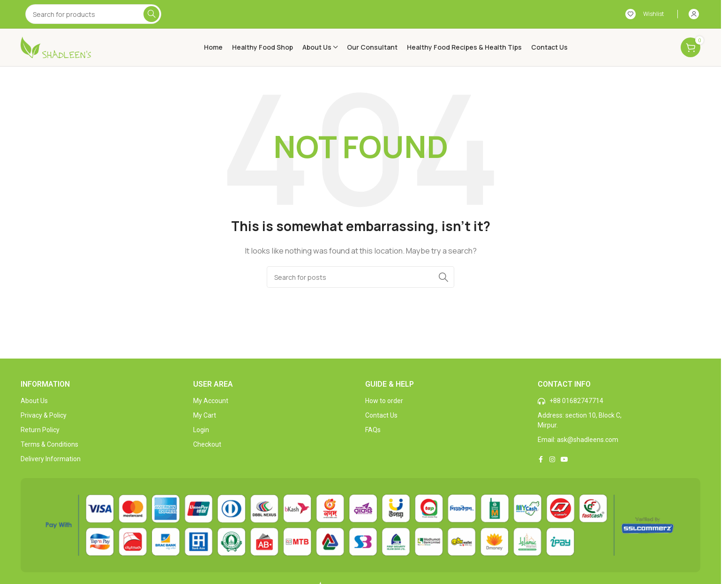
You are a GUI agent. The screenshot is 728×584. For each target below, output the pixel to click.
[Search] (93, 14)
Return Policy (40, 430)
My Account (211, 401)
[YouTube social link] (564, 460)
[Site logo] (56, 47)
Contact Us (381, 415)
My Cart (205, 415)
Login (201, 430)
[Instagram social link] (552, 460)
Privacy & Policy (44, 415)
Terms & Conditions (49, 444)
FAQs (373, 430)
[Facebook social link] (541, 460)
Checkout (207, 444)
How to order (384, 401)
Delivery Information (51, 459)
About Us (34, 401)
